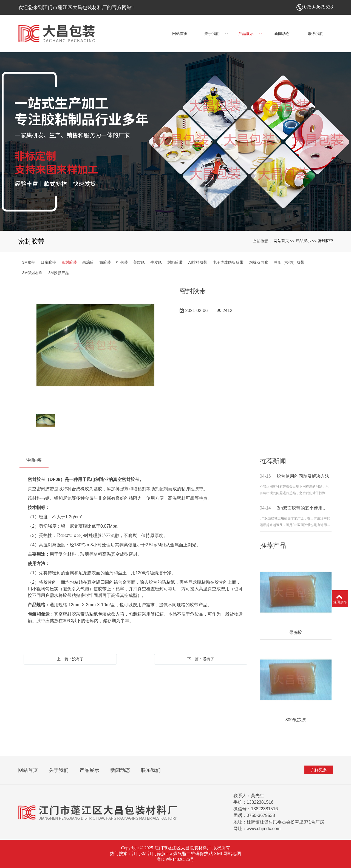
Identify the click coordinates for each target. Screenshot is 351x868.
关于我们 (59, 770)
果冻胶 (88, 262)
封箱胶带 (175, 262)
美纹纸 (139, 262)
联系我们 (151, 770)
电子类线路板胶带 (228, 262)
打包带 (122, 262)
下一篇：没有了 (201, 659)
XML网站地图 (228, 854)
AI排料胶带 (198, 262)
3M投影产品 (59, 273)
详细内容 (34, 460)
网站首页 (281, 241)
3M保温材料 (32, 273)
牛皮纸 (156, 262)
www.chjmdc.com (264, 829)
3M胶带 (29, 262)
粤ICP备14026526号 (176, 859)
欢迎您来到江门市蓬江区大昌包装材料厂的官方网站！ (77, 7)
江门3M (139, 854)
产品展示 (303, 241)
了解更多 (319, 770)
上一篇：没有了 (70, 659)
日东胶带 (48, 262)
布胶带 (105, 262)
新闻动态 (120, 770)
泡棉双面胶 (259, 262)
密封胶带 (325, 241)
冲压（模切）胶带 (289, 262)
